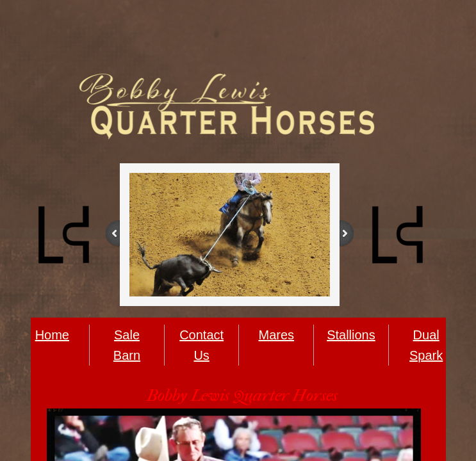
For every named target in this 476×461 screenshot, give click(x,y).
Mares (277, 335)
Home (52, 335)
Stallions (351, 335)
